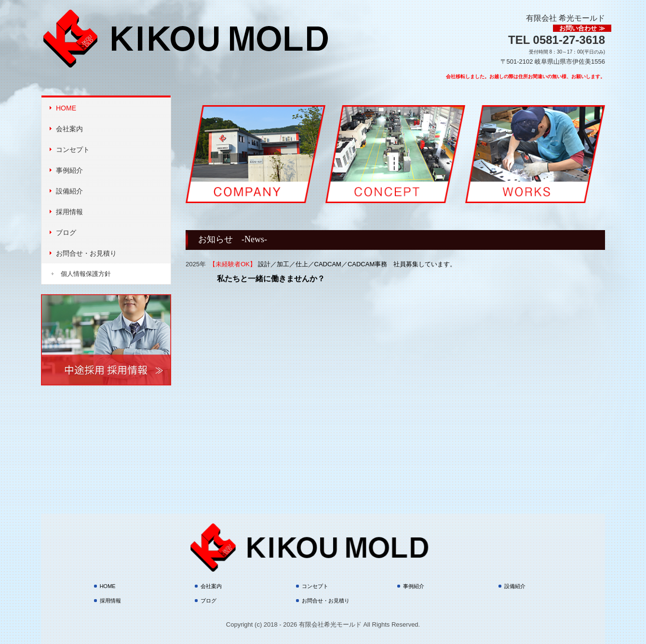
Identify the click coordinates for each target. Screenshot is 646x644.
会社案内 (69, 129)
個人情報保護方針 (86, 274)
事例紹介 (69, 170)
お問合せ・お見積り (86, 253)
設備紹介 (69, 191)
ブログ (66, 233)
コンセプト (73, 150)
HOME (66, 108)
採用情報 (69, 212)
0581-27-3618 (569, 40)
